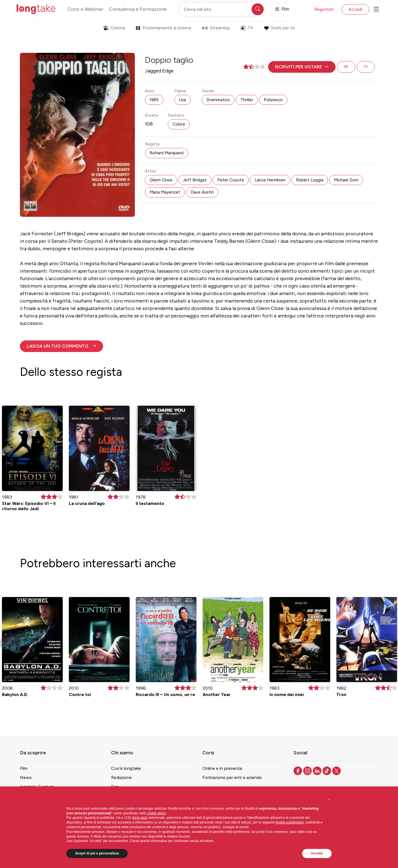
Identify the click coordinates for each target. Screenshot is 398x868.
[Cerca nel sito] (222, 9)
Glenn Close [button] (161, 180)
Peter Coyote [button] (231, 180)
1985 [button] (154, 100)
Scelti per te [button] (279, 28)
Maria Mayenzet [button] (165, 192)
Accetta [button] (317, 853)
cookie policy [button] (156, 813)
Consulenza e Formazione (138, 9)
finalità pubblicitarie (290, 822)
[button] (302, 67)
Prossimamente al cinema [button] (163, 28)
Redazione (121, 777)
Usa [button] (183, 100)
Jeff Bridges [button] (195, 180)
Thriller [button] (247, 100)
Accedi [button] (355, 9)
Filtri (282, 9)
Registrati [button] (324, 9)
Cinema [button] (114, 28)
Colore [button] (179, 124)
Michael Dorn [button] (346, 180)
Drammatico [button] (218, 100)
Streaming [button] (216, 28)
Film (24, 768)
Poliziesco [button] (273, 100)
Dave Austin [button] (202, 192)
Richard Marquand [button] (167, 153)
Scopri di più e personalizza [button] (97, 853)
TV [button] (247, 28)
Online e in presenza (222, 768)
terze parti (140, 818)
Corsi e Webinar (85, 9)
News (26, 777)
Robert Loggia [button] (310, 180)
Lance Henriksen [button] (270, 180)
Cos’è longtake (126, 768)
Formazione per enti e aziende (232, 777)
